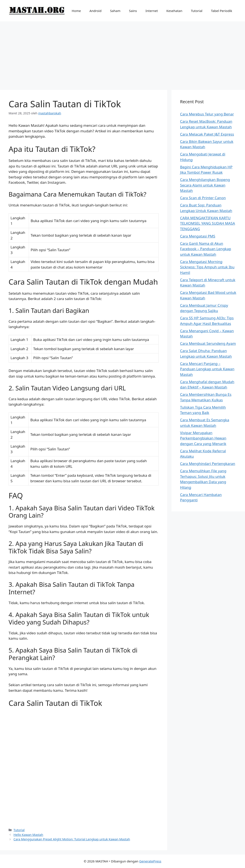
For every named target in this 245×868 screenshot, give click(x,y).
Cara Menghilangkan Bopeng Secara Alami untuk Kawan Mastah (205, 185)
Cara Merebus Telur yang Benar (207, 114)
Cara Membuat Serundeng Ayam (208, 343)
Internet (152, 11)
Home (76, 11)
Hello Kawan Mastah (28, 835)
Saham (115, 11)
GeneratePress (150, 861)
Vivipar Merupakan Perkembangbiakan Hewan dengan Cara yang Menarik (203, 438)
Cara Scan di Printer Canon (203, 198)
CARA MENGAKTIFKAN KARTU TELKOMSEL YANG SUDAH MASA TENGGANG (207, 223)
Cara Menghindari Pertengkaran (208, 464)
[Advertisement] (122, 54)
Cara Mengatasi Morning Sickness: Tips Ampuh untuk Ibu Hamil (207, 267)
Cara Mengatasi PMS (198, 236)
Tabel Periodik (222, 11)
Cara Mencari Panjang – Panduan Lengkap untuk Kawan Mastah (207, 369)
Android (95, 11)
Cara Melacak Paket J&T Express (207, 134)
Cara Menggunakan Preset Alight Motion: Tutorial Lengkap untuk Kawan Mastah (72, 839)
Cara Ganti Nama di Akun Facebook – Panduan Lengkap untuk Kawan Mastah (206, 249)
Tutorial (197, 11)
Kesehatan (174, 11)
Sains (133, 11)
